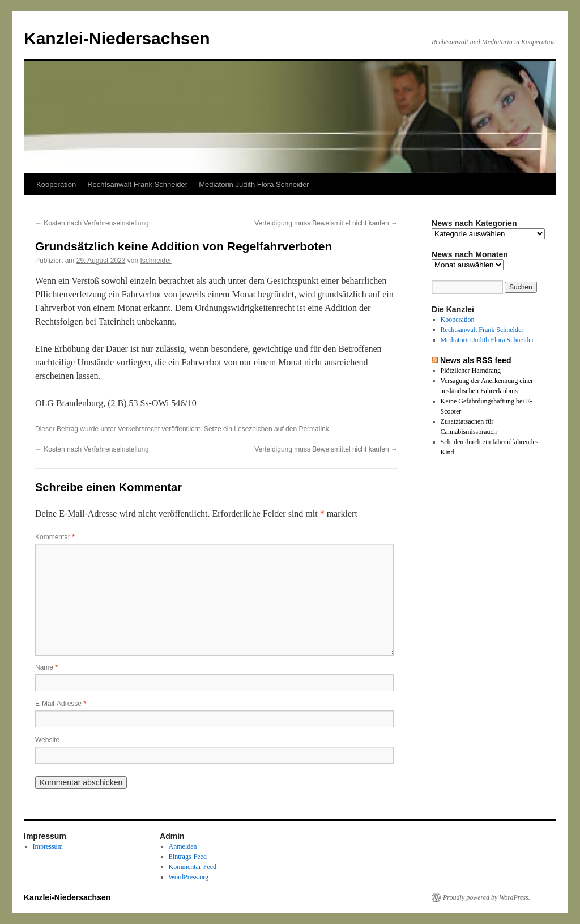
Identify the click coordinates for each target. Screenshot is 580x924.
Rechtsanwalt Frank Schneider (137, 184)
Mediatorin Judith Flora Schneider (254, 184)
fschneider (156, 261)
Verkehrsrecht (139, 429)
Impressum (48, 846)
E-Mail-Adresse (61, 704)
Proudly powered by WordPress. (487, 897)
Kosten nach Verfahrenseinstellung (92, 223)
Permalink (314, 429)
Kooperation (56, 184)
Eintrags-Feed (188, 857)
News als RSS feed (476, 360)
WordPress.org (189, 877)
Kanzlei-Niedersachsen (117, 38)
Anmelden (183, 846)
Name (46, 667)
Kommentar (55, 537)
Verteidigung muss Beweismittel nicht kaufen (326, 223)
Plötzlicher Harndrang (471, 371)
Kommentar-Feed (193, 867)
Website (47, 740)
